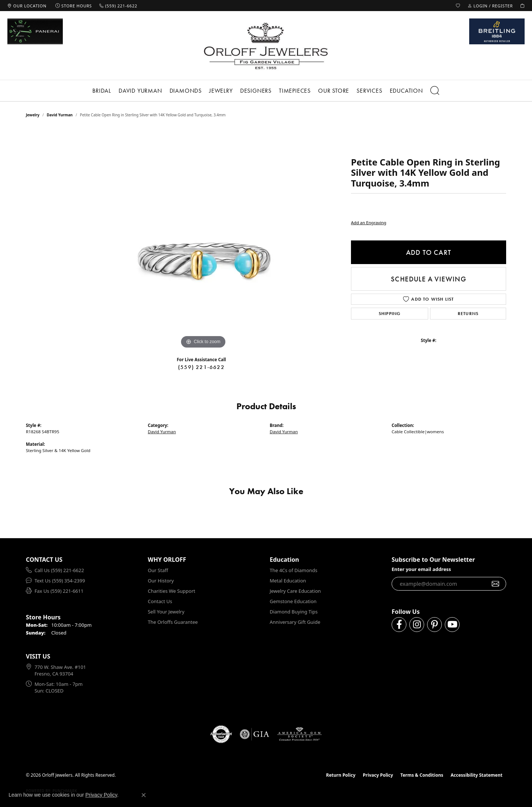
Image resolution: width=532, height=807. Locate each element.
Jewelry (221, 91)
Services (369, 91)
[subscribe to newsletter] (496, 584)
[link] (27, 6)
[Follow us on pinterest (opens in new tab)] (434, 625)
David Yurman (140, 91)
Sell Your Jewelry (166, 612)
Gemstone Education (293, 601)
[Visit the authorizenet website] (221, 734)
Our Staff (158, 570)
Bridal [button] (102, 91)
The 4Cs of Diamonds (294, 570)
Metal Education (288, 581)
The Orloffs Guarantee (173, 622)
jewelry (33, 115)
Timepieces (295, 91)
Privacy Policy (378, 775)
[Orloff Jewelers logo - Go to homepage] (266, 46)
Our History (161, 581)
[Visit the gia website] (255, 734)
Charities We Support (171, 591)
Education (406, 91)
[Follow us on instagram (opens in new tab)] (417, 625)
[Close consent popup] (144, 795)
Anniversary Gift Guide (295, 622)
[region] (203, 240)
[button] (458, 6)
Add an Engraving (369, 223)
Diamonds (186, 91)
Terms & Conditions (422, 775)
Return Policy (341, 775)
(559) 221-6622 (201, 367)
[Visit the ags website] (299, 734)
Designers (256, 91)
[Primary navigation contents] (266, 91)
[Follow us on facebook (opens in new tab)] (399, 625)
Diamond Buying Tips (294, 612)
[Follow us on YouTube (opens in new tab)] (452, 625)
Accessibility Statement (477, 775)
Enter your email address (421, 569)
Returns (468, 314)
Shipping (390, 314)
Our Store (334, 91)
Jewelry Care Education (295, 591)
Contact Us (160, 601)
